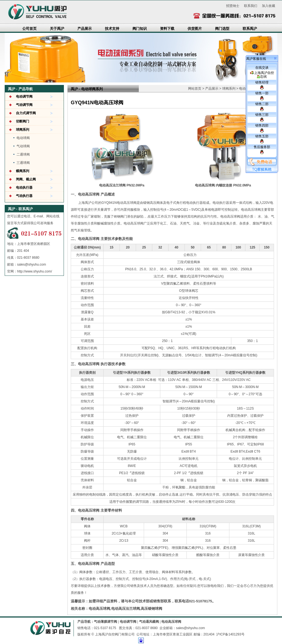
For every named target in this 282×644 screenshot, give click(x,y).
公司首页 (29, 29)
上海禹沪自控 (262, 75)
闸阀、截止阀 (26, 179)
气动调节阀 (24, 105)
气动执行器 (24, 196)
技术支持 (112, 29)
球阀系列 (23, 130)
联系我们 (251, 6)
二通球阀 (23, 154)
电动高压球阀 (171, 622)
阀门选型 (222, 29)
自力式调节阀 (26, 113)
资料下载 (167, 29)
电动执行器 (24, 188)
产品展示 (85, 29)
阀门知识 (140, 29)
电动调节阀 (24, 97)
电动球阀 (23, 138)
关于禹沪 (57, 29)
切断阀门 (23, 121)
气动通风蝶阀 (149, 622)
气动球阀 (23, 146)
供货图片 (195, 29)
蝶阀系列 (23, 171)
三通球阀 (23, 163)
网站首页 (195, 89)
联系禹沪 (250, 29)
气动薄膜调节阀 (105, 622)
